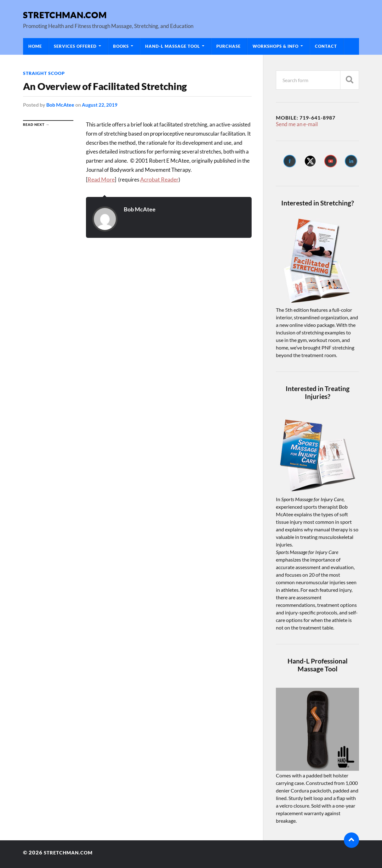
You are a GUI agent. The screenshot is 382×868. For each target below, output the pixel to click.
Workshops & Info (276, 46)
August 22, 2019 (100, 105)
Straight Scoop (44, 73)
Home (35, 46)
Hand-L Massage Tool (173, 46)
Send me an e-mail (295, 124)
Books (121, 46)
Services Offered (75, 46)
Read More (101, 179)
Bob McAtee (60, 105)
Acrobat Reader (158, 179)
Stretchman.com (65, 15)
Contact (326, 46)
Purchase (228, 46)
